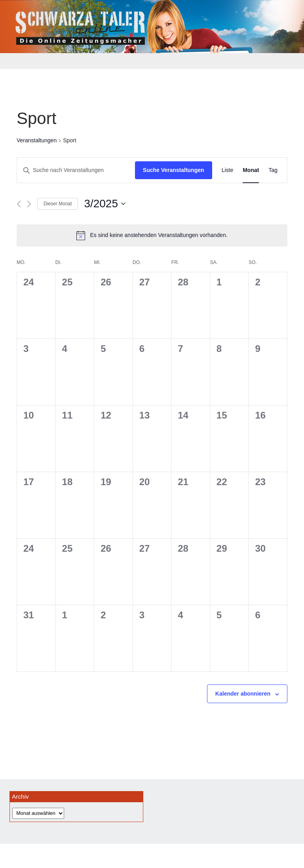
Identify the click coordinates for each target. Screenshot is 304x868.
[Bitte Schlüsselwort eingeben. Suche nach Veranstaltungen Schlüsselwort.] (76, 170)
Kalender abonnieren (243, 694)
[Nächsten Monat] (29, 204)
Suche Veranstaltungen (174, 170)
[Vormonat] (19, 204)
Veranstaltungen (37, 140)
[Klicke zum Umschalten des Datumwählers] (105, 204)
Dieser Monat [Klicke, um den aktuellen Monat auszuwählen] (58, 204)
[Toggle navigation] (21, 61)
